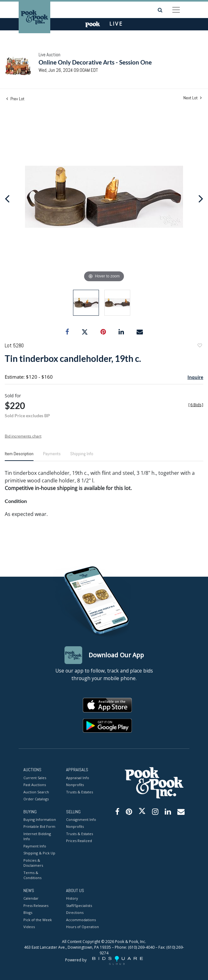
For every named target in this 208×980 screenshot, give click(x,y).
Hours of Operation (83, 927)
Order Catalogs (36, 799)
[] (196, 405)
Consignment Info (81, 819)
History (72, 898)
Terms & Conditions (32, 875)
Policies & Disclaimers (33, 863)
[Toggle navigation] (176, 10)
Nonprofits (75, 785)
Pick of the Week (38, 920)
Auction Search (36, 792)
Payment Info (35, 846)
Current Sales (35, 778)
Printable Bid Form (39, 826)
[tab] (19, 456)
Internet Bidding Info (37, 836)
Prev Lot (15, 99)
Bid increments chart (23, 436)
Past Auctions (35, 785)
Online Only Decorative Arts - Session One (95, 62)
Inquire (195, 377)
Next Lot (193, 98)
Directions (75, 912)
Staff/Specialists (79, 906)
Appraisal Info (78, 778)
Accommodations (81, 920)
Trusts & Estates (80, 792)
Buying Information (40, 819)
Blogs (28, 912)
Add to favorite (199, 346)
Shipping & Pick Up (39, 853)
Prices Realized (79, 841)
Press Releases (36, 906)
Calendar (31, 898)
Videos (29, 927)
